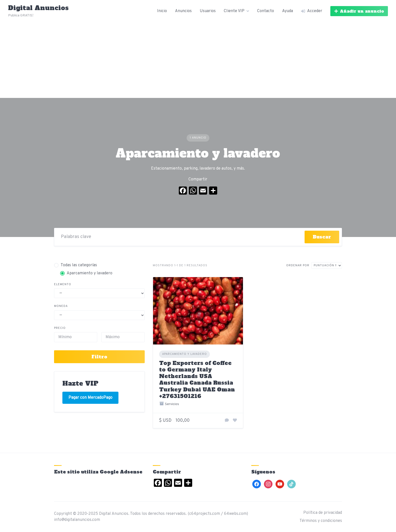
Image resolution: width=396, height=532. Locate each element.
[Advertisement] (198, 60)
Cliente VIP (234, 11)
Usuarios (208, 11)
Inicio (162, 11)
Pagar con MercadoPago (90, 398)
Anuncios (183, 11)
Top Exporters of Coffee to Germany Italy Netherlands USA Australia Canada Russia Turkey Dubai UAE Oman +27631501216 (197, 380)
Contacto (266, 11)
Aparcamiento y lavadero (184, 354)
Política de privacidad (323, 513)
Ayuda (288, 11)
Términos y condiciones (321, 521)
